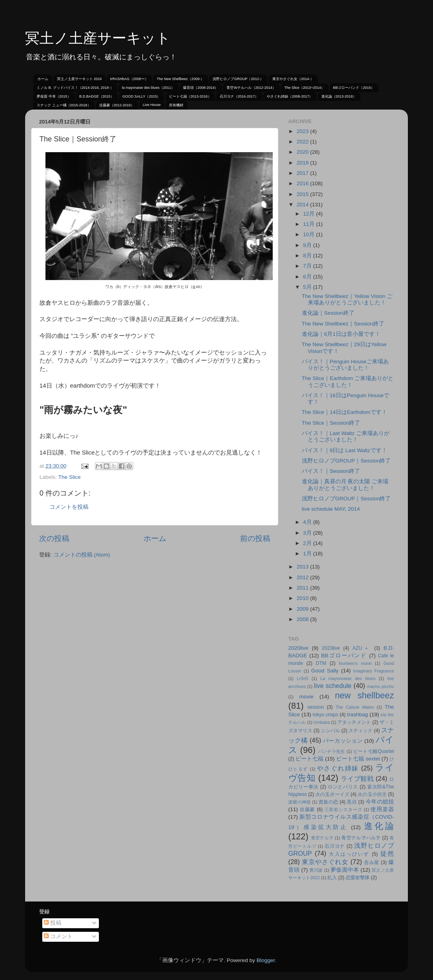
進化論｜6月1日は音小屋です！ (341, 334)
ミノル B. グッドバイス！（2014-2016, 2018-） (75, 88)
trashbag (357, 714)
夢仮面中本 (345, 870)
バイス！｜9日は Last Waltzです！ (344, 450)
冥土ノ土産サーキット (98, 38)
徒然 (387, 853)
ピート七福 (309, 759)
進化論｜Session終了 (328, 313)
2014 (303, 205)
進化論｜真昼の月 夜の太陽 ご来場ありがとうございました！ (345, 485)
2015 (303, 194)
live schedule (333, 686)
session (316, 707)
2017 (303, 173)
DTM (321, 663)
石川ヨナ (335, 846)
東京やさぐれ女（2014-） (293, 79)
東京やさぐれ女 (325, 862)
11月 (310, 224)
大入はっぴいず (349, 854)
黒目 (352, 802)
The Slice (69, 477)
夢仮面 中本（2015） (54, 96)
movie (306, 697)
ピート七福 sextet (358, 759)
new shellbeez (364, 695)
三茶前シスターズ (343, 809)
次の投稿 (54, 538)
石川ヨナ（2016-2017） (239, 96)
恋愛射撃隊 (358, 878)
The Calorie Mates (355, 707)
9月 (308, 245)
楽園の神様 (299, 802)
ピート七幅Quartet (374, 751)
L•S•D (303, 678)
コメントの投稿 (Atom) (82, 555)
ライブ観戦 (357, 778)
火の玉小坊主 (372, 794)
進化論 (379, 826)
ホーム (43, 79)
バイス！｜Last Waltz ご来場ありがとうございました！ (346, 436)
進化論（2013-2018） (339, 96)
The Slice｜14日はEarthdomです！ (344, 412)
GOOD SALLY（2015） (141, 96)
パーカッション (343, 741)
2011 (303, 588)
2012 (303, 577)
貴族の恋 (328, 802)
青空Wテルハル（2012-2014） (251, 88)
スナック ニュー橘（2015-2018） (64, 105)
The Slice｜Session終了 (331, 423)
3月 (308, 533)
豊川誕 (316, 870)
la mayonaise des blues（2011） (148, 88)
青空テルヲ (322, 838)
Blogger (266, 960)
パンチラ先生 (332, 751)
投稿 (53, 923)
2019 (303, 163)
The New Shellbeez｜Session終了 (343, 324)
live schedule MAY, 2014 (331, 509)
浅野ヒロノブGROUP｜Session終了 (346, 461)
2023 (303, 131)
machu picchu (381, 686)
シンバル (331, 731)
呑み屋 (372, 862)
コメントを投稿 (69, 507)
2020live (298, 648)
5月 (308, 287)
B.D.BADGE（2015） (97, 96)
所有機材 (176, 105)
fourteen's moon (355, 663)
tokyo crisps (325, 715)
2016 (303, 183)
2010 (303, 598)
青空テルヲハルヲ (361, 838)
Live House (152, 105)
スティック (360, 731)
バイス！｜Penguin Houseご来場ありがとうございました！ (345, 365)
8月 (308, 256)
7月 (308, 266)
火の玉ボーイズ (332, 794)
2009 (303, 609)
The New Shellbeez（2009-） (180, 79)
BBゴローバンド (344, 656)
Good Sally (325, 671)
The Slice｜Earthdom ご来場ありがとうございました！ (348, 381)
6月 (308, 277)
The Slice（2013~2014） (304, 88)
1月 (308, 554)
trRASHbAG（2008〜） (129, 79)
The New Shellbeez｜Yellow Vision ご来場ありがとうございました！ (347, 299)
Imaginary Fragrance (374, 671)
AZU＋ (362, 648)
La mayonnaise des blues (348, 678)
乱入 (332, 878)
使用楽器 (382, 809)
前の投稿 (255, 538)
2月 (308, 543)
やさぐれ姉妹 (338, 768)
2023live (331, 648)
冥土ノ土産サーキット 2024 (80, 79)
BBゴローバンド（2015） (354, 88)
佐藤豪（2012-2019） (117, 105)
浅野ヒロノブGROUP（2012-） (238, 79)
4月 (308, 522)
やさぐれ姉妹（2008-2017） (290, 96)
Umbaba (322, 722)
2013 (303, 567)
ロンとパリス (343, 787)
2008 (303, 619)
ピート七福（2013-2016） (190, 96)
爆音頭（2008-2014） (201, 88)
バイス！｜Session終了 (331, 471)
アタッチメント (354, 722)
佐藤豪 (308, 809)
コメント (58, 936)
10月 (310, 234)
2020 (303, 152)
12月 (310, 214)
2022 (303, 142)
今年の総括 (380, 802)
